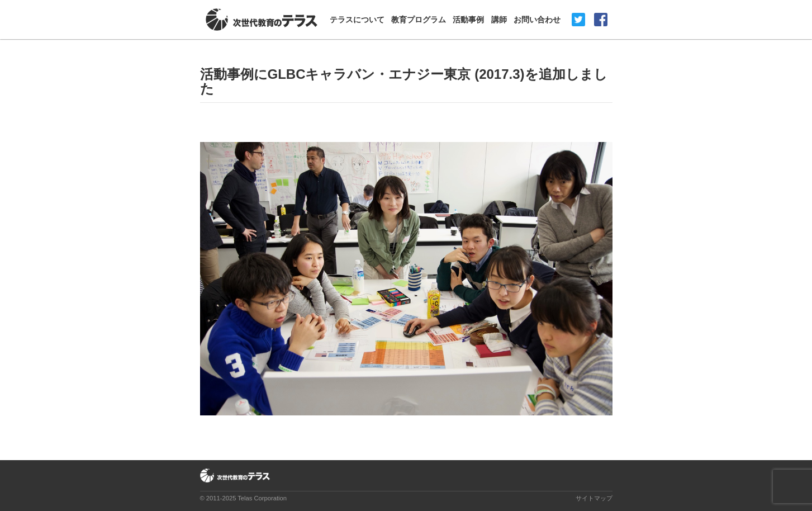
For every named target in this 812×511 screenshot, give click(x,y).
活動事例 (468, 20)
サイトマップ (594, 498)
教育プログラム (419, 20)
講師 (499, 20)
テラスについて (357, 20)
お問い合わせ (537, 20)
